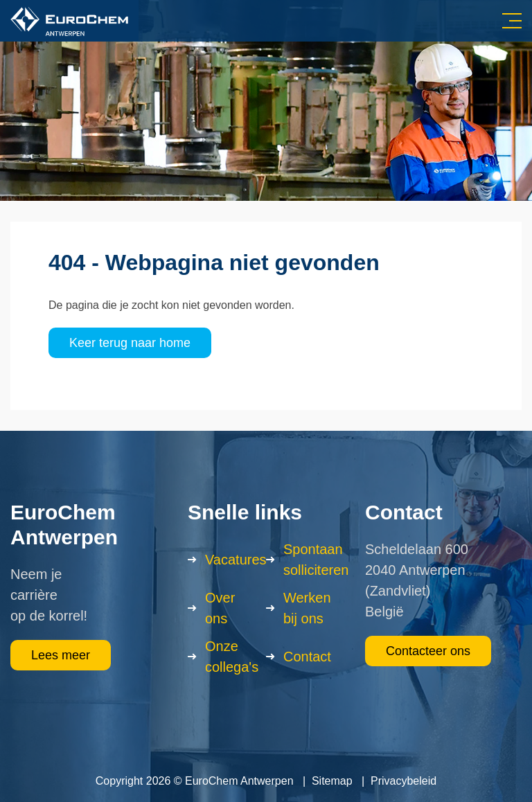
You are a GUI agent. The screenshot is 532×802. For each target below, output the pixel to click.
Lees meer (61, 655)
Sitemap (332, 781)
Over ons (220, 608)
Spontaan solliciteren (316, 560)
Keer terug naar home (130, 343)
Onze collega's (232, 657)
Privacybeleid (404, 781)
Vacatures (236, 560)
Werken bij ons (307, 608)
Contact (307, 657)
